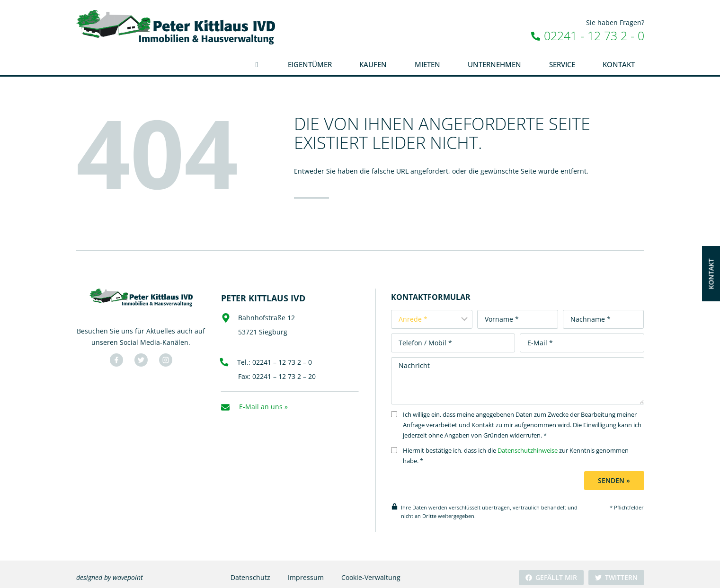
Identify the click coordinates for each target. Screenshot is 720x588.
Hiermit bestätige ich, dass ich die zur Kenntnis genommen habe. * (518, 449)
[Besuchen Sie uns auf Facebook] (115, 358)
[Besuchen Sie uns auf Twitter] (140, 358)
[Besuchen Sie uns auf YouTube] (164, 358)
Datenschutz (250, 571)
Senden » (615, 474)
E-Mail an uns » (263, 401)
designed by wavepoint (110, 571)
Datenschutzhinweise (536, 444)
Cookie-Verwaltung (370, 571)
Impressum (305, 571)
